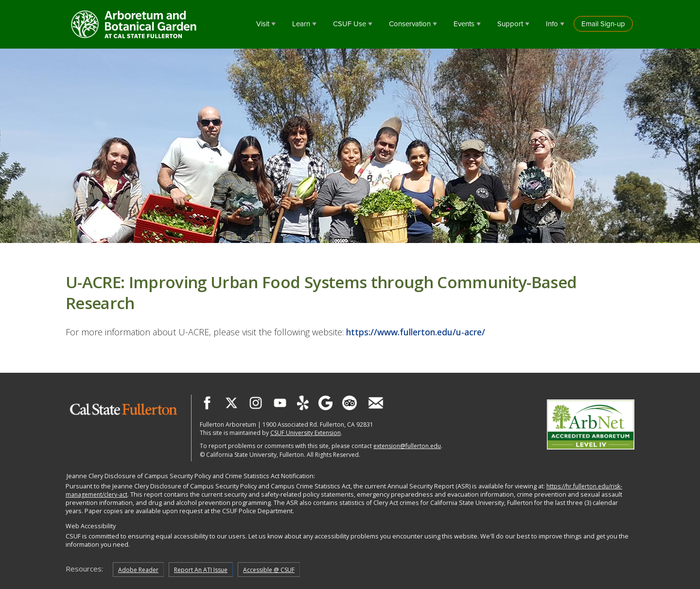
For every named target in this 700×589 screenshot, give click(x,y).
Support (510, 24)
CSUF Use (350, 24)
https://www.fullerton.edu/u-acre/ (416, 332)
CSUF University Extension (306, 433)
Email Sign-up (603, 24)
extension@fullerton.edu (407, 446)
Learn (301, 24)
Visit (263, 24)
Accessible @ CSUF (269, 570)
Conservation (410, 24)
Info (552, 24)
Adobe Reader (138, 570)
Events (464, 24)
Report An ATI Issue (201, 570)
